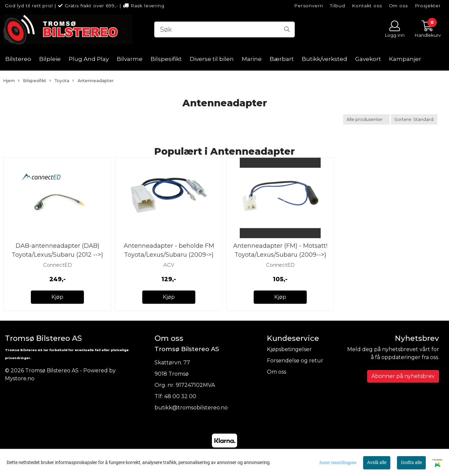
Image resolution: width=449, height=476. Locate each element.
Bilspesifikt (166, 59)
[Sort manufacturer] (366, 119)
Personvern (309, 6)
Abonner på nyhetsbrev (403, 376)
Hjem (9, 81)
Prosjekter (428, 6)
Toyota (59, 81)
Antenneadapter (93, 81)
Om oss (398, 6)
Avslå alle (377, 462)
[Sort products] (414, 119)
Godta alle (411, 462)
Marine (252, 59)
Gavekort (368, 59)
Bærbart (282, 59)
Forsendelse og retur (295, 361)
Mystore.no (20, 378)
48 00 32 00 (180, 396)
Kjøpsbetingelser (289, 349)
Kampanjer (405, 59)
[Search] (225, 29)
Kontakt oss (367, 6)
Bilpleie (50, 59)
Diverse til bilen (212, 59)
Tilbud (337, 6)
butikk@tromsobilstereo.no (191, 408)
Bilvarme (130, 59)
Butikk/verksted (324, 59)
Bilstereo (18, 59)
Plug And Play (89, 59)
